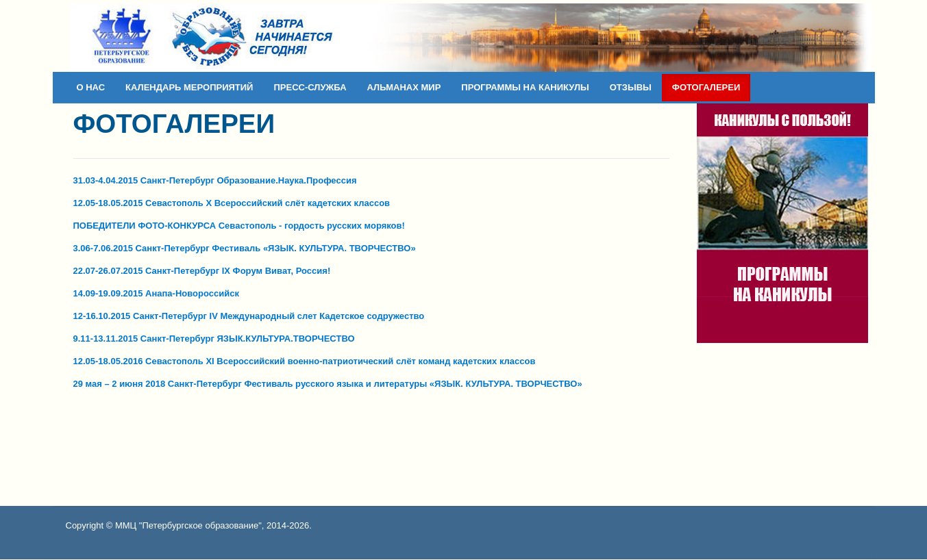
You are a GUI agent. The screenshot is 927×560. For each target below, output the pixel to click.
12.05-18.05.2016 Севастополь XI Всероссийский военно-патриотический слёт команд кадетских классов (305, 361)
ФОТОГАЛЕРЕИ (706, 87)
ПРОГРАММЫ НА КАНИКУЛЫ (525, 87)
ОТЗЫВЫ (631, 87)
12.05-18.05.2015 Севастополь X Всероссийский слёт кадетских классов (232, 203)
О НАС (91, 87)
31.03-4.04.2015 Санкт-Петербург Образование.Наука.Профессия (215, 180)
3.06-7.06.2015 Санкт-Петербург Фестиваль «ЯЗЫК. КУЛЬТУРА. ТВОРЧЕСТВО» (245, 248)
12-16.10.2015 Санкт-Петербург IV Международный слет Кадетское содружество (249, 316)
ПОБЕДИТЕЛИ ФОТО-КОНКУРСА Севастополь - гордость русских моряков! (239, 226)
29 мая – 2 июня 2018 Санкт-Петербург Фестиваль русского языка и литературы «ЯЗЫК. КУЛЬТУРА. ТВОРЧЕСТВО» (328, 384)
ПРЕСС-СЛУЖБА (310, 87)
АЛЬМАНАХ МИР (404, 87)
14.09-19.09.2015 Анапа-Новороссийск (156, 293)
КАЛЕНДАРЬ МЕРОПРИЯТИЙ (189, 87)
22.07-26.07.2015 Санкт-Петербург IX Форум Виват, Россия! (202, 271)
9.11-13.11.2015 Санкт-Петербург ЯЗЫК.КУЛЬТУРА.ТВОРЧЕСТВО (214, 339)
